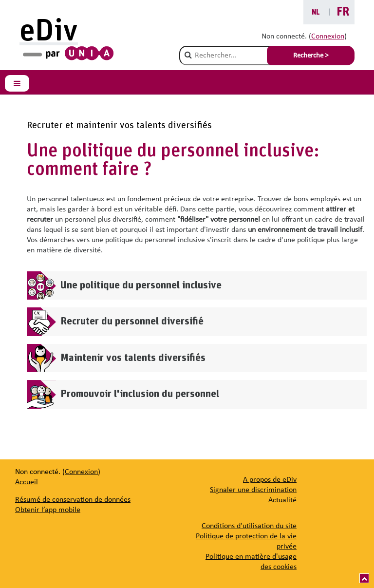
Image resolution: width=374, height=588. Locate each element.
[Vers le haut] (364, 578)
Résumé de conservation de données (73, 500)
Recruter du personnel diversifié (132, 321)
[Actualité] (282, 500)
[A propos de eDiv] (270, 480)
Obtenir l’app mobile (48, 510)
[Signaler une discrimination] (253, 490)
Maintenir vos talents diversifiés (133, 358)
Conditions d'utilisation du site (249, 526)
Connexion (328, 37)
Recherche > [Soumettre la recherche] (311, 56)
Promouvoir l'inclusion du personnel (140, 394)
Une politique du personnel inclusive (141, 285)
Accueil (27, 482)
